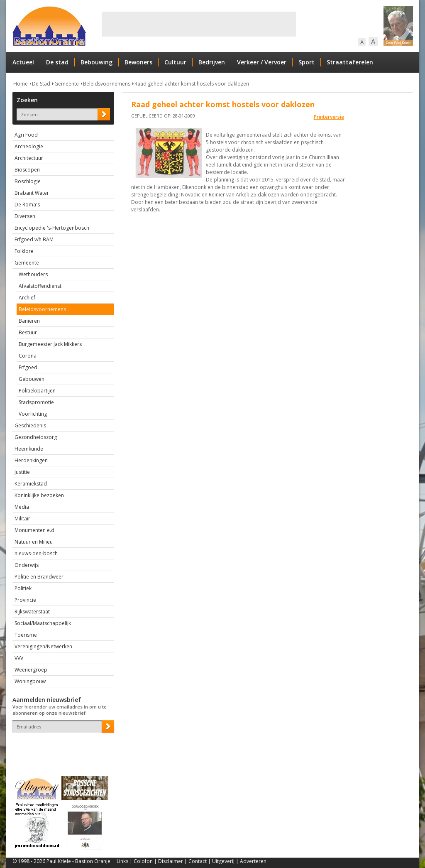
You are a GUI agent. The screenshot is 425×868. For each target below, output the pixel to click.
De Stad (41, 84)
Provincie (25, 600)
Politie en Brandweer (39, 577)
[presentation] (61, 747)
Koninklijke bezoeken (39, 495)
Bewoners (138, 62)
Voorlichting (33, 414)
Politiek (23, 588)
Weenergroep (31, 670)
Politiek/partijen (37, 391)
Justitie (22, 472)
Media (22, 507)
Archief (27, 298)
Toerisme (26, 635)
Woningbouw (30, 681)
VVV (19, 658)
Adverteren (253, 861)
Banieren (29, 321)
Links (122, 861)
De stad (57, 62)
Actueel (23, 62)
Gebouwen (32, 379)
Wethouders (33, 274)
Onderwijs (27, 565)
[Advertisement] (199, 24)
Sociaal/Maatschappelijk (43, 623)
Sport (307, 62)
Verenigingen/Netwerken (43, 646)
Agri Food (26, 135)
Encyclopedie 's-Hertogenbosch (52, 228)
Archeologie (29, 146)
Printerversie (329, 117)
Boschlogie (28, 181)
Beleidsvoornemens (107, 84)
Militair (22, 519)
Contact (198, 861)
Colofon (143, 861)
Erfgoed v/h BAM (34, 239)
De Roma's (27, 205)
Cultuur (175, 62)
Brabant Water (32, 193)
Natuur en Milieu (34, 542)
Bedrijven (212, 62)
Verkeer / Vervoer (262, 62)
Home (21, 84)
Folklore (24, 251)
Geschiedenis (30, 425)
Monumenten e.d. (35, 530)
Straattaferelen (350, 62)
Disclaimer (171, 861)
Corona (28, 356)
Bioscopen (27, 170)
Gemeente (67, 84)
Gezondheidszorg (36, 437)
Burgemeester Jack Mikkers (50, 344)
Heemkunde (29, 449)
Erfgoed (28, 367)
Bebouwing (96, 62)
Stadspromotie (36, 402)
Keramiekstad (31, 484)
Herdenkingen (31, 460)
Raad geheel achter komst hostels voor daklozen (192, 84)
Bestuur (28, 332)
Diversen (25, 216)
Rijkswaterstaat (32, 612)
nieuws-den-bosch (36, 553)
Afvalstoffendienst (40, 286)
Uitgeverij (223, 861)
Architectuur (29, 158)
